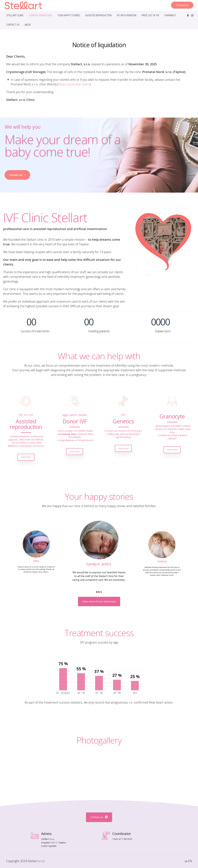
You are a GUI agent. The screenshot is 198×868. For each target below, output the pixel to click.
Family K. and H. (162, 561)
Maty (99, 564)
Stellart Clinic (15, 15)
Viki (36, 561)
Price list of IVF (150, 15)
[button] (97, 592)
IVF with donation (127, 15)
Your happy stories (69, 15)
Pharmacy (170, 15)
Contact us (13, 25)
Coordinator (122, 834)
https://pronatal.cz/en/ (74, 84)
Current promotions (41, 15)
